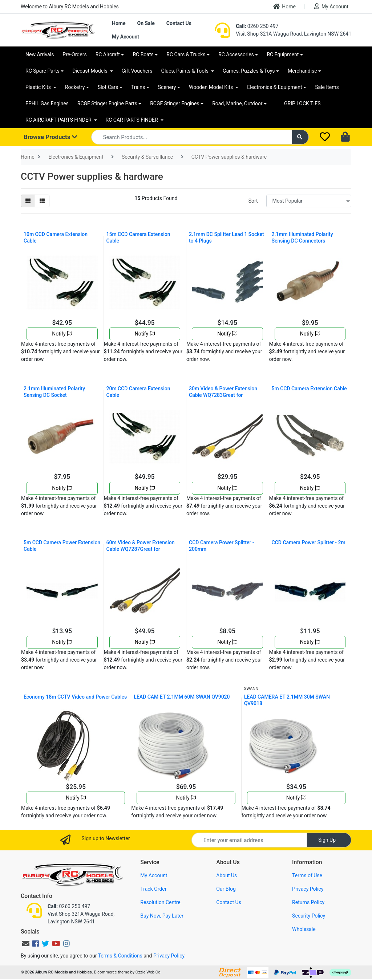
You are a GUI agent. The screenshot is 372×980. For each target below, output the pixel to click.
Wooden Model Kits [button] (212, 87)
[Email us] (26, 944)
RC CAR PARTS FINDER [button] (132, 120)
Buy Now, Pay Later (162, 916)
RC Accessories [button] (236, 54)
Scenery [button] (167, 87)
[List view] (42, 201)
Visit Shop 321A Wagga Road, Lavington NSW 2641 (294, 34)
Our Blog (226, 889)
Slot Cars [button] (108, 87)
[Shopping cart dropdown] (346, 137)
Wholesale (304, 929)
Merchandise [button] (302, 71)
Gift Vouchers (137, 71)
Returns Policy (308, 902)
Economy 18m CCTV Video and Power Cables (75, 697)
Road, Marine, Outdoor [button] (237, 103)
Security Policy (309, 916)
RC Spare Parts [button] (43, 71)
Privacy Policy (308, 889)
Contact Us (179, 23)
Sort (253, 201)
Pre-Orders (74, 54)
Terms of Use (307, 875)
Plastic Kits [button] (39, 87)
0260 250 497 (257, 26)
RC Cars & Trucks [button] (186, 54)
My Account (331, 6)
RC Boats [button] (143, 54)
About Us (227, 875)
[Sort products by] (309, 201)
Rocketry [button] (75, 87)
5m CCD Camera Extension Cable (309, 389)
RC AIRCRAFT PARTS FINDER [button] (59, 120)
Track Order (153, 889)
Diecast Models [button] (90, 71)
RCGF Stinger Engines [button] (175, 103)
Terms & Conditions (120, 956)
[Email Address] (249, 840)
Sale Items (327, 87)
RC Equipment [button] (283, 54)
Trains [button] (138, 87)
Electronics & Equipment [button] (274, 87)
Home (284, 6)
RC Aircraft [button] (108, 54)
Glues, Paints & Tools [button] (185, 71)
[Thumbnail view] (28, 201)
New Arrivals (40, 54)
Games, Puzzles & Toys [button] (249, 71)
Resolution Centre (160, 902)
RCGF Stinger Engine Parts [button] (107, 103)
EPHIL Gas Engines (47, 103)
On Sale (146, 23)
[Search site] (300, 137)
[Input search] (192, 137)
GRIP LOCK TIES (302, 103)
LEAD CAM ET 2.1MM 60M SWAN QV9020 (182, 697)
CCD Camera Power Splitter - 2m (309, 542)
